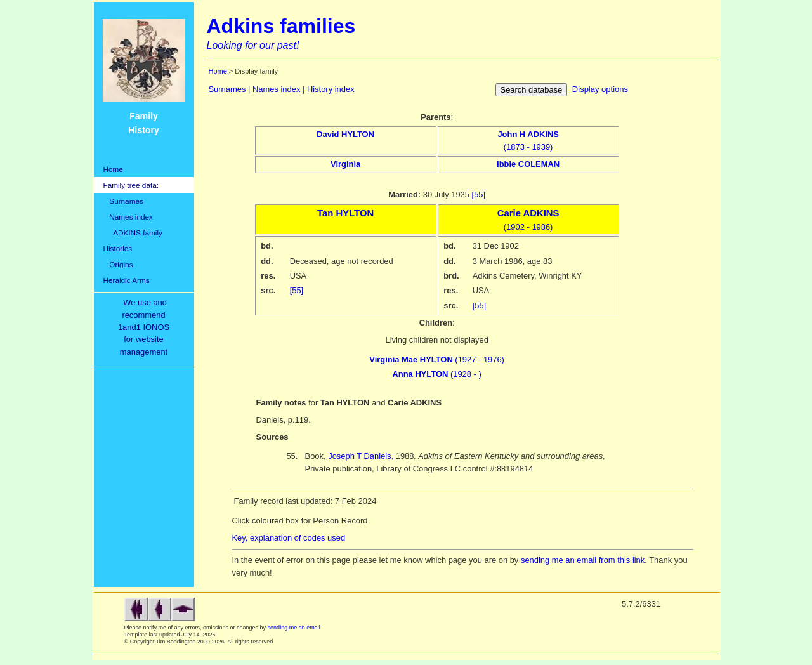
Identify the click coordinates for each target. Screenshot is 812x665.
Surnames (123, 201)
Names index (128, 217)
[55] (479, 194)
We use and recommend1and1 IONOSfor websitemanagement (146, 327)
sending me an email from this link (583, 560)
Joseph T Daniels (359, 456)
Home (113, 169)
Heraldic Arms (127, 280)
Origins (118, 264)
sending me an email (294, 628)
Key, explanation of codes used (289, 538)
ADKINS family (133, 233)
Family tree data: (131, 185)
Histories (118, 248)
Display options (600, 89)
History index (331, 89)
